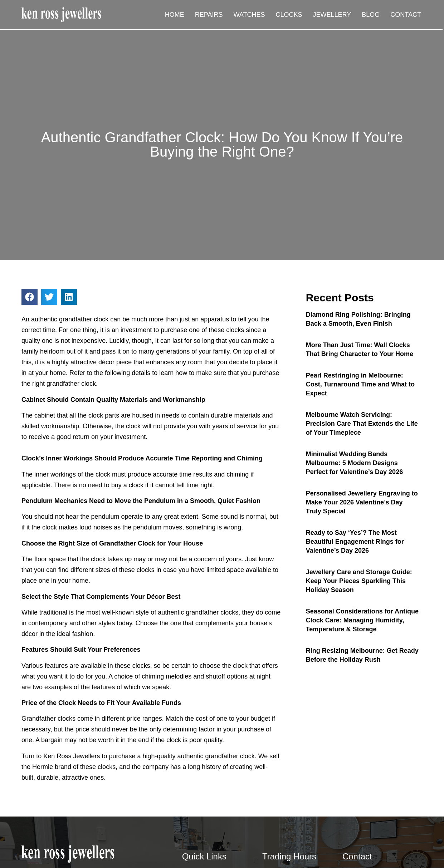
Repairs (209, 15)
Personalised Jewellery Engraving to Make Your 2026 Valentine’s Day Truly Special (362, 502)
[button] (30, 297)
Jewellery (332, 15)
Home (175, 15)
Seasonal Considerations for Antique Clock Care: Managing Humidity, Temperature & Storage (362, 620)
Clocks (289, 15)
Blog (371, 15)
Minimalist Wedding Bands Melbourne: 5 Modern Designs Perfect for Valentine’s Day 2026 (354, 463)
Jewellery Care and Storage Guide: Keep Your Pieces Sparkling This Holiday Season (359, 581)
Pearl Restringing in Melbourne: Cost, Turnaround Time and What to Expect (360, 384)
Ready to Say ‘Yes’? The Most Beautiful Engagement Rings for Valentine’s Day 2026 (355, 542)
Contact (406, 15)
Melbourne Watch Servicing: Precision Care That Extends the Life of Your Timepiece (362, 424)
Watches (249, 15)
